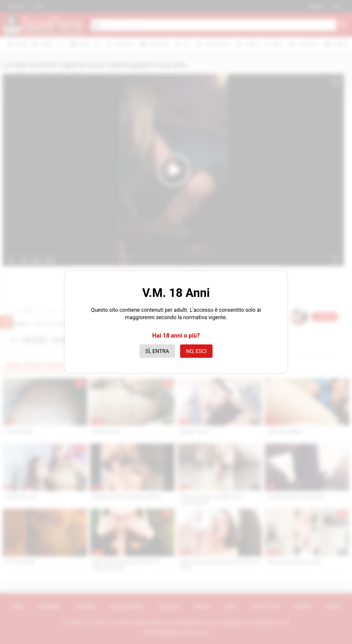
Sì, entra (157, 351)
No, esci (196, 351)
